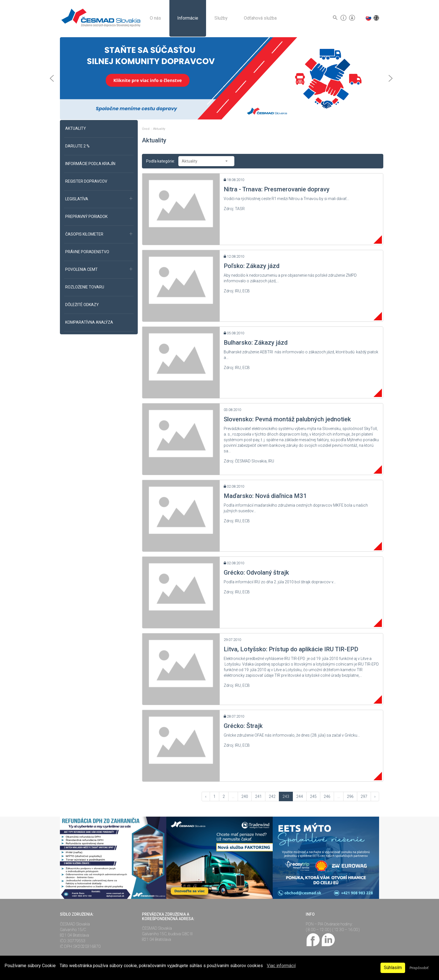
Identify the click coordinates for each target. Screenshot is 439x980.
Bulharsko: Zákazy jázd (256, 343)
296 (350, 796)
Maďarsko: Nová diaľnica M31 (265, 496)
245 (313, 796)
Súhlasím (393, 968)
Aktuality (159, 129)
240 (245, 796)
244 (300, 796)
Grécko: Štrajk (243, 726)
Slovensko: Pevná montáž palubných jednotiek (287, 419)
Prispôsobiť (419, 968)
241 (258, 796)
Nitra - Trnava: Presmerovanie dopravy (277, 189)
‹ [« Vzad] (206, 796)
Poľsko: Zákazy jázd (252, 266)
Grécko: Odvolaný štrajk (256, 573)
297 (364, 796)
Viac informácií (281, 966)
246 (327, 796)
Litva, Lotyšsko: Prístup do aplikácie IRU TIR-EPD (291, 649)
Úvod (146, 129)
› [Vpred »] (375, 796)
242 (272, 796)
